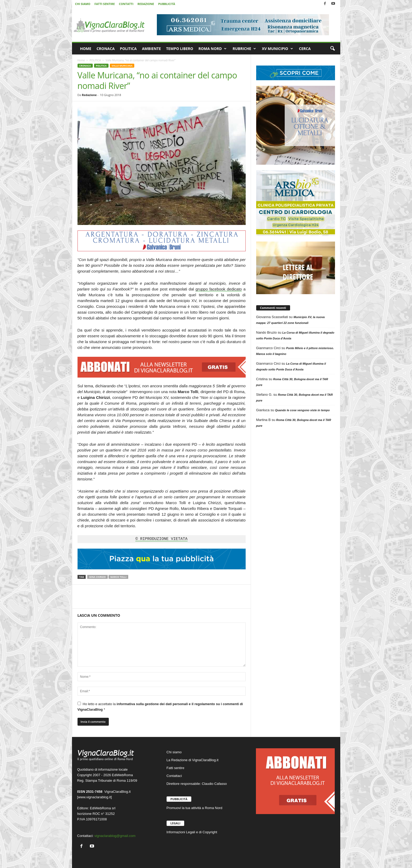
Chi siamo (174, 752)
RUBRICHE (244, 49)
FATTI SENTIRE (104, 4)
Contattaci (174, 776)
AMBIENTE (151, 49)
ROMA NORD (212, 49)
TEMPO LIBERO (180, 49)
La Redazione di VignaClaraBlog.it (193, 760)
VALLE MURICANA (122, 66)
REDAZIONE (146, 4)
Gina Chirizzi (97, 577)
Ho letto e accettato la (160, 707)
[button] (332, 49)
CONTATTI (126, 4)
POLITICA (128, 49)
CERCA (305, 49)
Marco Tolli (118, 577)
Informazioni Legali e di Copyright (192, 832)
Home (81, 60)
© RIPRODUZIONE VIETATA (161, 539)
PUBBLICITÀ (167, 4)
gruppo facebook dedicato (219, 289)
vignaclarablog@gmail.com (115, 836)
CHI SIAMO (83, 4)
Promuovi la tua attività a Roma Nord (194, 808)
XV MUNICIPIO (277, 49)
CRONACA (105, 49)
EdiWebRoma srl (103, 808)
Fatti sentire (176, 768)
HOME (86, 49)
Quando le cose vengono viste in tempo (302, 410)
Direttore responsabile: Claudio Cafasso (197, 784)
